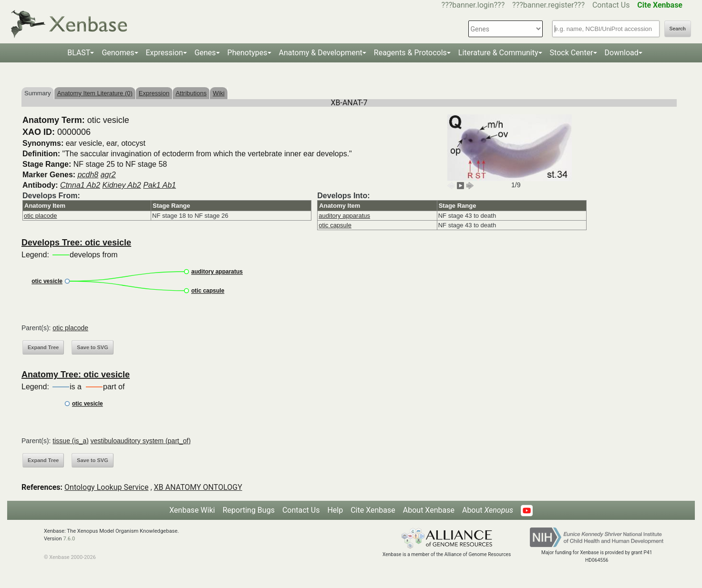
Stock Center (572, 53)
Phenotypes (248, 53)
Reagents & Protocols (410, 53)
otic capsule (335, 225)
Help (335, 510)
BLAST (79, 53)
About (488, 510)
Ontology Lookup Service (106, 487)
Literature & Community (498, 53)
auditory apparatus (344, 216)
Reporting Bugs (249, 510)
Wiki (219, 93)
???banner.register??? (548, 5)
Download (622, 53)
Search (678, 29)
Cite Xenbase (373, 510)
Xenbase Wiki (192, 510)
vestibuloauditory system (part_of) (141, 441)
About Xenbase (429, 510)
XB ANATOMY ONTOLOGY (198, 487)
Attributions (191, 93)
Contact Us (611, 5)
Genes (205, 53)
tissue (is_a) (70, 441)
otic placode (40, 216)
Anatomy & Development (321, 53)
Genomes (118, 53)
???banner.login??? (473, 5)
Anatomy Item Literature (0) (95, 93)
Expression (165, 53)
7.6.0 (69, 539)
